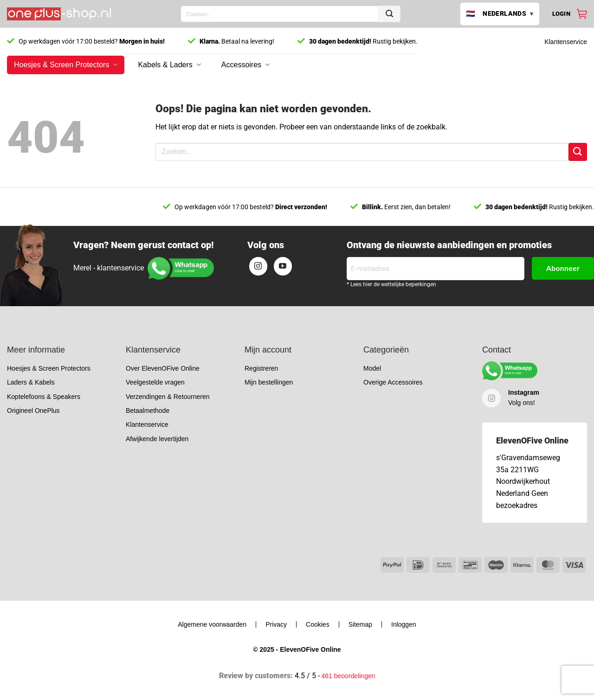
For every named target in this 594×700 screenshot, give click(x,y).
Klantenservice (566, 42)
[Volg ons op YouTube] (283, 266)
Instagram (524, 392)
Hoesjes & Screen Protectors (66, 65)
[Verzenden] (389, 14)
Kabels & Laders (169, 65)
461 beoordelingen (349, 676)
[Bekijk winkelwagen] (582, 14)
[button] (561, 14)
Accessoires (245, 65)
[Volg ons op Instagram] (258, 266)
